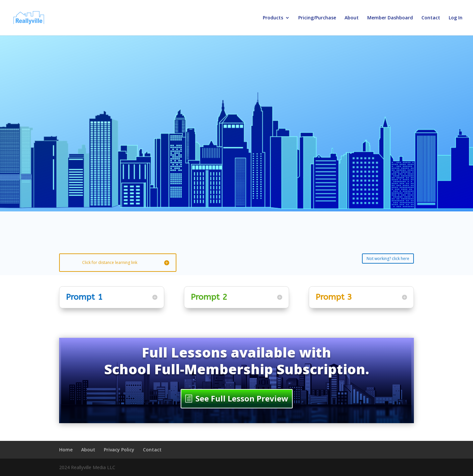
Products (273, 18)
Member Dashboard (390, 18)
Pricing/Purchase (317, 18)
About (352, 18)
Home (66, 450)
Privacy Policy (119, 450)
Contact (431, 18)
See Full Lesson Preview (242, 398)
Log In (456, 18)
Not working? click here (388, 259)
